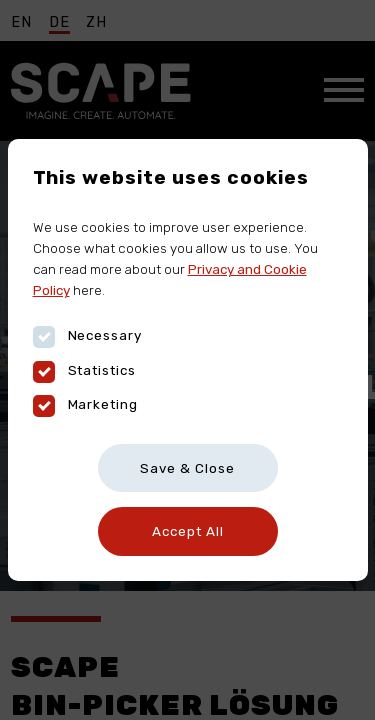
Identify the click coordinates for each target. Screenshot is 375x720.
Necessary (88, 335)
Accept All (188, 531)
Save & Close (187, 468)
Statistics (85, 370)
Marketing (86, 404)
